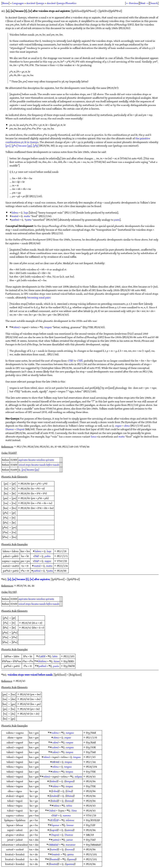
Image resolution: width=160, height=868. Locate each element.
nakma (55, 733)
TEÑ (80, 361)
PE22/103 (69, 656)
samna (69, 830)
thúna (70, 796)
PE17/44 (91, 762)
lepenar (56, 825)
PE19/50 (26, 623)
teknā (55, 801)
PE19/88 (62, 571)
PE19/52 (26, 628)
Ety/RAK (91, 742)
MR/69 (90, 835)
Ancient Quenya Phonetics (62, 3)
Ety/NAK (91, 733)
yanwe (69, 840)
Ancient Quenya (35, 3)
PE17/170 (92, 737)
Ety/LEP (91, 825)
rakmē (55, 742)
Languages (18, 3)
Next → (144, 3)
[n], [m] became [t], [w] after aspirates (29, 579)
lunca (94, 436)
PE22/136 (62, 566)
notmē (54, 849)
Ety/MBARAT (94, 845)
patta (29, 220)
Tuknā (52, 810)
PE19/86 (91, 781)
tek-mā (56, 762)
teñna (69, 806)
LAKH (42, 656)
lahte (55, 656)
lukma (15, 212)
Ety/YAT (91, 840)
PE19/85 (25, 484)
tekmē (54, 781)
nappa (48, 561)
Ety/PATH (69, 666)
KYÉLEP (55, 820)
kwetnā (54, 864)
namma (67, 815)
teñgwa (78, 776)
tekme (56, 786)
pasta (117, 220)
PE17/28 (62, 551)
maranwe (71, 845)
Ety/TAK (91, 752)
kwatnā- (56, 854)
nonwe (70, 849)
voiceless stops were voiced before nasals (30, 675)
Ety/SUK (91, 747)
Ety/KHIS (69, 661)
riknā (55, 791)
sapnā (54, 830)
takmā (55, 752)
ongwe (118, 426)
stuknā (54, 796)
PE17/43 (91, 757)
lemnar (70, 825)
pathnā (15, 220)
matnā (15, 216)
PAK (37, 556)
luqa (26, 212)
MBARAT (54, 845)
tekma (56, 767)
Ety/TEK (91, 772)
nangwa (70, 733)
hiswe (57, 661)
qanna (70, 854)
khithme (42, 661)
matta (27, 216)
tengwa (48, 327)
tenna (69, 801)
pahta (48, 556)
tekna (56, 806)
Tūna (74, 810)
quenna (70, 864)
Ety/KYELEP (93, 820)
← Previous (132, 3)
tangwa (69, 752)
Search (154, 3)
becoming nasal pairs (39, 297)
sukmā (55, 747)
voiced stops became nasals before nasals (39, 465)
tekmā (16, 327)
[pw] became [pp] (30, 470)
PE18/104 (92, 767)
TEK (71, 361)
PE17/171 (62, 556)
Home (5, 3)
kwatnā (54, 859)
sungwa (70, 747)
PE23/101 (92, 854)
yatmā (56, 840)
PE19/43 (91, 776)
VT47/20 (62, 561)
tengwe (69, 781)
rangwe (69, 742)
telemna (70, 820)
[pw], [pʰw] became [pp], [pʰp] (22, 146)
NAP (37, 561)
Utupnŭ (20, 429)
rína (69, 791)
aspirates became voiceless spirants (36, 460)
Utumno (10, 429)
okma (127, 426)
